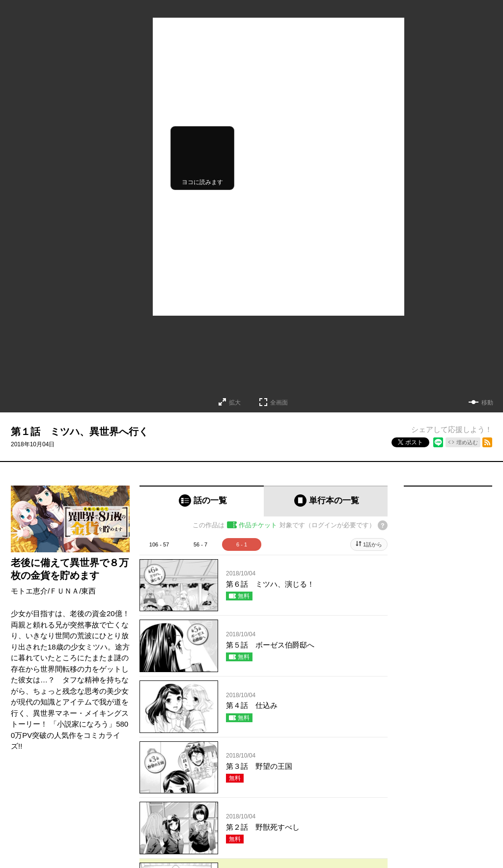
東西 (88, 591)
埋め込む (467, 442)
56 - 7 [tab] (200, 544)
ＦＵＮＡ (64, 591)
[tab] (202, 501)
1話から (373, 544)
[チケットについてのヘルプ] (383, 525)
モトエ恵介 (29, 591)
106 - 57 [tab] (159, 544)
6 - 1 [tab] (242, 544)
